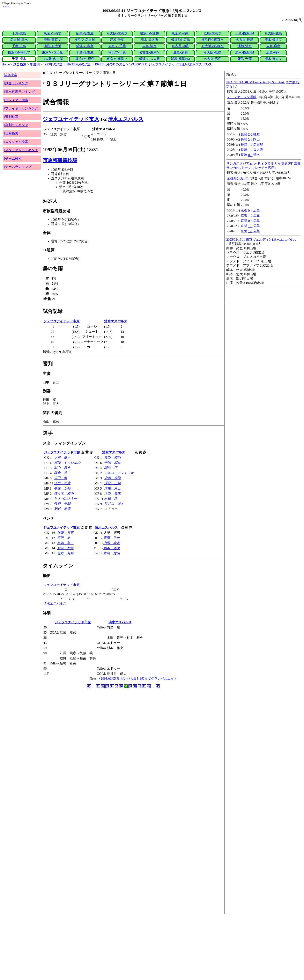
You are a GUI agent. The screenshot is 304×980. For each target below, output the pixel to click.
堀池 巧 (111, 468)
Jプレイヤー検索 (16, 100)
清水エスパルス (126, 119)
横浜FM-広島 (180, 40)
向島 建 (111, 499)
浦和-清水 (244, 46)
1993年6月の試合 (79, 64)
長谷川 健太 (114, 504)
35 (117, 686)
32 (103, 686)
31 (98, 686)
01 (89, 686)
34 (112, 686)
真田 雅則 (112, 457)
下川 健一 (62, 457)
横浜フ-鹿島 (85, 46)
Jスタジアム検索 (16, 142)
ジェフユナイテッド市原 (71, 119)
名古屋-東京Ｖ (149, 52)
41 (144, 686)
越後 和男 (65, 548)
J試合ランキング (16, 83)
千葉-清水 (19, 59)
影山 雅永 (62, 468)
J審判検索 (11, 117)
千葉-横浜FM (245, 33)
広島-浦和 (273, 52)
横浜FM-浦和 (149, 33)
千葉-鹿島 (19, 33)
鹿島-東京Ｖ (52, 40)
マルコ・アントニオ (119, 473)
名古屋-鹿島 (244, 40)
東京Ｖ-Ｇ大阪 (52, 52)
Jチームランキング (18, 167)
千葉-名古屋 (85, 52)
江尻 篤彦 (62, 483)
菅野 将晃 (65, 553)
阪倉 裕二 (62, 473)
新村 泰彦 (62, 509)
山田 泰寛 (112, 543)
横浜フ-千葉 (117, 52)
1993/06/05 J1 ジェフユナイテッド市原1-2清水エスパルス (171, 64)
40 (140, 686)
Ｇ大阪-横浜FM (213, 46)
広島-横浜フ (212, 33)
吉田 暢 (61, 478)
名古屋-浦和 (180, 46)
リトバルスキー (66, 499)
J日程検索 (11, 133)
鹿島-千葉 (244, 59)
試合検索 (20, 64)
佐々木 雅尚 (64, 493)
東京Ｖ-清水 (52, 33)
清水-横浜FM (245, 52)
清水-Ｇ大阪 (149, 40)
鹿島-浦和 (180, 52)
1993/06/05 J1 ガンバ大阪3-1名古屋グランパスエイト (139, 679)
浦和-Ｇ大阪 (52, 46)
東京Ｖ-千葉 (117, 46)
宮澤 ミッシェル (67, 463)
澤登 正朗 (112, 483)
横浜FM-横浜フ (19, 52)
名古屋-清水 (19, 40)
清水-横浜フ (273, 40)
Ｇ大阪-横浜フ (117, 33)
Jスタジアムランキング (21, 150)
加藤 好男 (65, 533)
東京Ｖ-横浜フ (117, 59)
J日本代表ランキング (19, 92)
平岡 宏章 (112, 463)
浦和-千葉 (117, 40)
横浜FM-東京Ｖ (213, 40)
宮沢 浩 (64, 538)
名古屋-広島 (212, 59)
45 (158, 686)
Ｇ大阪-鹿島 (273, 33)
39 (135, 686)
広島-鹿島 (273, 46)
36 (121, 686)
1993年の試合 (53, 64)
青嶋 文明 (112, 553)
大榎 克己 (112, 488)
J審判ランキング (16, 125)
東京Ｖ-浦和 (180, 33)
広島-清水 (149, 46)
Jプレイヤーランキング (21, 108)
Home (6, 6)
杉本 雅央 (112, 548)
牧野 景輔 (62, 504)
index (264, 492)
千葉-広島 (19, 46)
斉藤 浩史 (112, 538)
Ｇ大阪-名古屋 (52, 59)
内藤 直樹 (112, 478)
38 (130, 686)
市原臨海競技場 (60, 160)
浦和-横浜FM (180, 59)
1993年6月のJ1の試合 (110, 64)
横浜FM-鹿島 (85, 59)
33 (107, 686)
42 (149, 686)
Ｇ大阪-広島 (212, 52)
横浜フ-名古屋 (85, 40)
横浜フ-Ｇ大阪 (149, 59)
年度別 (35, 64)
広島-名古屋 (85, 33)
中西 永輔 (62, 488)
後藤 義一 (65, 543)
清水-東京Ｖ (273, 59)
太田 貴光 (112, 493)
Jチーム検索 (13, 158)
